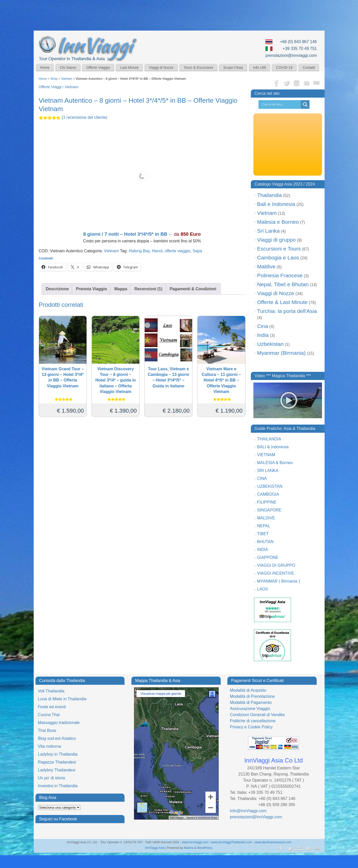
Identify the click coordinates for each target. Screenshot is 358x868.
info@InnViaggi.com (248, 811)
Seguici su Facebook (58, 819)
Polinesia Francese (280, 275)
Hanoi (157, 251)
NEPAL (264, 526)
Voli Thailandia (51, 691)
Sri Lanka (269, 231)
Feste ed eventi (52, 707)
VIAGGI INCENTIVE (276, 573)
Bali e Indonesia (276, 204)
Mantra (188, 848)
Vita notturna (50, 746)
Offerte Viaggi (50, 87)
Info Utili (260, 68)
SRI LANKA (268, 471)
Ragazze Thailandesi (57, 762)
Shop (54, 79)
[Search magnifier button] (305, 104)
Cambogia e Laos (278, 258)
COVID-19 (284, 68)
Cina (263, 326)
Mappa (121, 289)
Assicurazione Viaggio (250, 709)
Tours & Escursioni (199, 68)
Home (45, 68)
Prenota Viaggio (92, 289)
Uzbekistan (270, 344)
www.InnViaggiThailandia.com (231, 842)
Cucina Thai (49, 715)
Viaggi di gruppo (276, 240)
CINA (262, 478)
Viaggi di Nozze (161, 68)
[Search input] (281, 104)
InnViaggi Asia (155, 848)
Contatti (309, 68)
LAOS (263, 589)
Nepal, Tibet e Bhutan (283, 284)
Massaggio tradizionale (59, 723)
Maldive (266, 266)
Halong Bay (139, 251)
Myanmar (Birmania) (281, 353)
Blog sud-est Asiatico (57, 738)
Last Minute (129, 68)
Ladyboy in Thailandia (58, 754)
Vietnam (67, 79)
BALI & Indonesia (273, 447)
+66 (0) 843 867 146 (298, 42)
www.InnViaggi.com (195, 842)
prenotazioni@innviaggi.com (291, 55)
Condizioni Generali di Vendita (257, 715)
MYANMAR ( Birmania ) (279, 581)
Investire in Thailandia (58, 786)
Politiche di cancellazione (253, 721)
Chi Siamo (68, 68)
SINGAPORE (269, 510)
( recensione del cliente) (85, 117)
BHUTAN (266, 542)
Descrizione (57, 289)
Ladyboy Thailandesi (57, 770)
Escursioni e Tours (279, 249)
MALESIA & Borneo (275, 463)
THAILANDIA (269, 439)
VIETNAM (266, 455)
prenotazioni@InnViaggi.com (256, 817)
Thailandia (270, 195)
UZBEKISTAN (270, 486)
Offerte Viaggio (98, 68)
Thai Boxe (47, 731)
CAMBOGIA (268, 494)
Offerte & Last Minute (282, 302)
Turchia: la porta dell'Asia (287, 311)
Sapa (197, 251)
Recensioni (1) (148, 289)
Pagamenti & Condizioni (193, 289)
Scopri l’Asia (233, 68)
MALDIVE (266, 518)
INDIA (263, 550)
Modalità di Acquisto (248, 690)
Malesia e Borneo (278, 222)
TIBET (263, 534)
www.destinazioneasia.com (273, 842)
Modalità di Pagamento (251, 702)
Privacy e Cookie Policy (251, 727)
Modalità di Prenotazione (252, 696)
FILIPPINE (267, 502)
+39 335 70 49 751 (300, 49)
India (263, 335)
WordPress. (205, 848)
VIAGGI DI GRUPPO (276, 565)
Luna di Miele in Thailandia (62, 699)
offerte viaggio (178, 251)
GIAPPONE (268, 557)
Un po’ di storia (52, 778)
